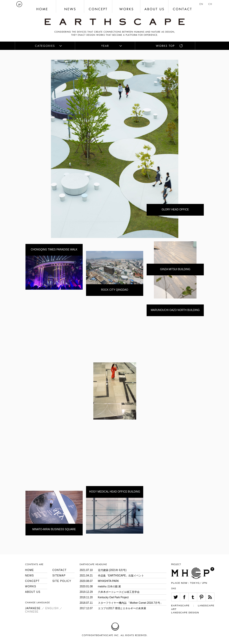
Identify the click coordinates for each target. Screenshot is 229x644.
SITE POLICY (62, 581)
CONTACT (60, 570)
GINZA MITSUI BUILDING (175, 269)
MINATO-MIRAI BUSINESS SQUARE (54, 529)
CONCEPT (32, 581)
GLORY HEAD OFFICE (175, 210)
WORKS (31, 586)
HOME (30, 570)
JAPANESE (33, 608)
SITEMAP (59, 576)
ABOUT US (33, 592)
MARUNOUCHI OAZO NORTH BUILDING (175, 310)
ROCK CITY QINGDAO (115, 290)
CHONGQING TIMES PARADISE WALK (54, 250)
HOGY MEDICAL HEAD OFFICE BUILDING (115, 492)
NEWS (30, 576)
